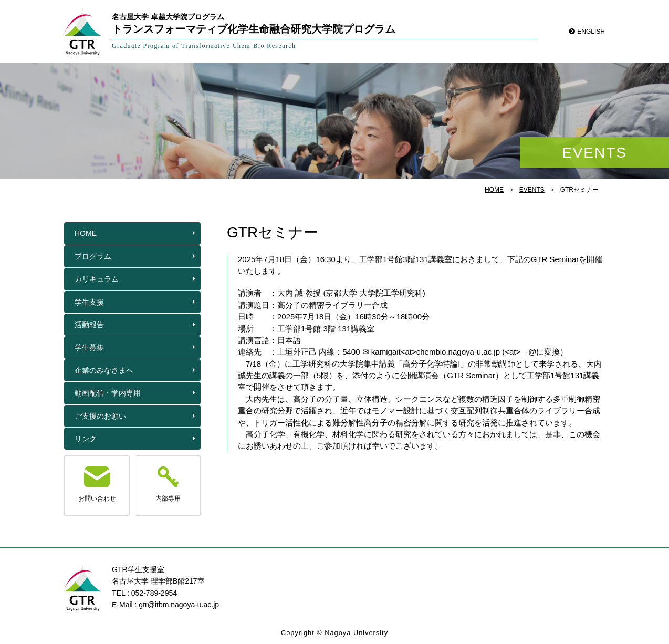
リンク (86, 439)
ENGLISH (591, 32)
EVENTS (532, 190)
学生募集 (89, 347)
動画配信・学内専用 (108, 393)
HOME (494, 190)
